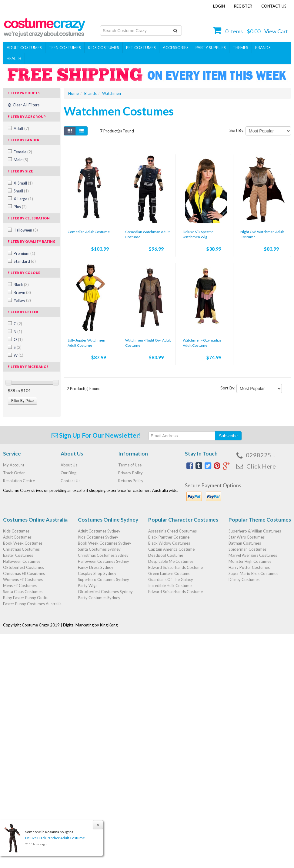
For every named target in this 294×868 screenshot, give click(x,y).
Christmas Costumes (21, 549)
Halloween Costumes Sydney (104, 561)
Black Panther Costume (169, 537)
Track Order (14, 473)
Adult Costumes (24, 48)
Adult (21, 129)
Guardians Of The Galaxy (171, 579)
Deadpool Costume (166, 555)
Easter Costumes (18, 555)
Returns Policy (131, 481)
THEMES (241, 48)
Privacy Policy (130, 473)
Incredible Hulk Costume (170, 586)
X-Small (23, 183)
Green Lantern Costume (169, 573)
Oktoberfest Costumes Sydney (105, 592)
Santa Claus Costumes (23, 592)
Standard (25, 261)
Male (21, 160)
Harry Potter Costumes (249, 567)
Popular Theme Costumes (260, 520)
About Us (69, 465)
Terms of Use (130, 465)
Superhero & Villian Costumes (255, 531)
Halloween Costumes (22, 561)
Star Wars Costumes (247, 537)
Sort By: (237, 130)
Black (21, 285)
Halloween (26, 230)
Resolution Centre (19, 481)
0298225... (260, 455)
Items (234, 31)
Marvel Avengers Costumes (253, 555)
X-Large (23, 199)
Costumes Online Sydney (108, 520)
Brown (22, 292)
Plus (20, 207)
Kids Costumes (104, 48)
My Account (14, 465)
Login (219, 6)
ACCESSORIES (176, 48)
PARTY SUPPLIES (211, 48)
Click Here (261, 466)
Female (23, 152)
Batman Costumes (245, 543)
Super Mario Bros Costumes (253, 573)
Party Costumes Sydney (99, 598)
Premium (24, 253)
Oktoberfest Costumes (23, 567)
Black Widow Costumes (169, 543)
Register (243, 6)
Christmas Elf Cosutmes (24, 573)
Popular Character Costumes (183, 520)
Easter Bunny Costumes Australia (32, 604)
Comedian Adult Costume (89, 232)
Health (14, 58)
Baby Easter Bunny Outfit (25, 598)
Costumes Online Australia (35, 520)
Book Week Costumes (23, 543)
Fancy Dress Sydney (96, 567)
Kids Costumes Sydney (98, 537)
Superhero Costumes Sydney (104, 579)
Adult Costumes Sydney (99, 531)
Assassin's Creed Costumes (172, 531)
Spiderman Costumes (247, 549)
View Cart (276, 31)
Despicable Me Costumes (171, 561)
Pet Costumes (141, 48)
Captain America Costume (171, 549)
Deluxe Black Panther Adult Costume (55, 838)
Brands (263, 48)
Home (73, 93)
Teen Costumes (65, 48)
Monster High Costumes (250, 561)
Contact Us (274, 6)
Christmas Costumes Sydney (103, 555)
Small (21, 191)
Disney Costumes (244, 579)
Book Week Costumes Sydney (105, 543)
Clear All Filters (24, 105)
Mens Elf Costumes (20, 586)
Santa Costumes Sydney (99, 549)
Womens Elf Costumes (23, 579)
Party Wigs (88, 586)
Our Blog (68, 473)
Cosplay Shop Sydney (97, 573)
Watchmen (112, 93)
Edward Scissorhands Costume (175, 567)
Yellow (22, 300)
